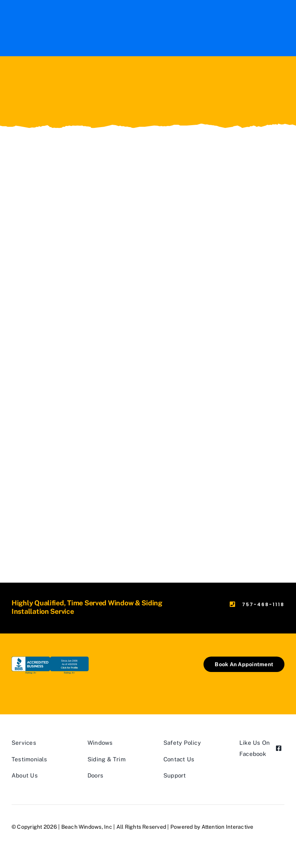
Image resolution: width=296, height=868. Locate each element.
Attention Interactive (228, 827)
